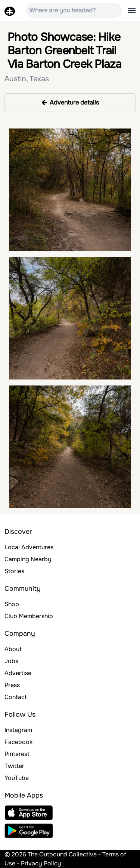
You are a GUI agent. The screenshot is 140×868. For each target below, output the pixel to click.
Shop (12, 604)
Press (12, 685)
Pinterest (17, 754)
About (13, 649)
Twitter (14, 766)
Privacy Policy (41, 863)
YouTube (17, 778)
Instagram (18, 730)
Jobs (11, 661)
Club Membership (29, 616)
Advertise (18, 673)
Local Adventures (29, 547)
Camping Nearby (28, 559)
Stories (14, 571)
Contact (16, 697)
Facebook (18, 742)
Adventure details (70, 102)
